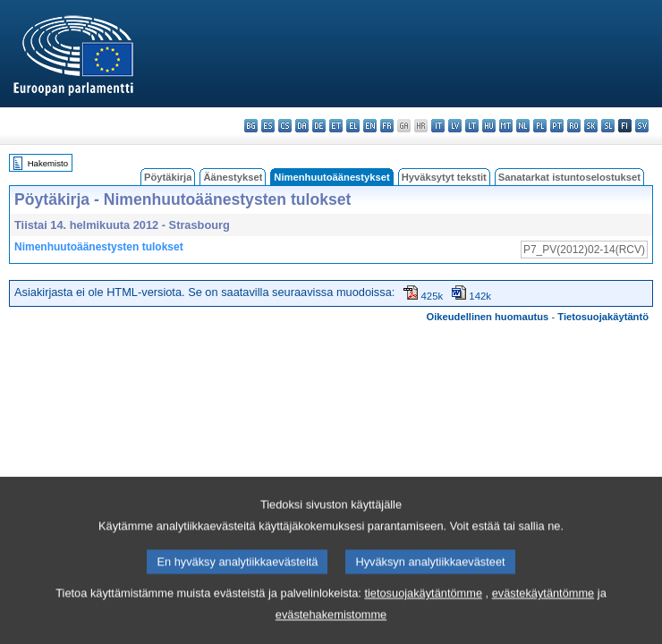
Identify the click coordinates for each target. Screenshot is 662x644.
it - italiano (438, 126)
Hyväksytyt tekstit (444, 177)
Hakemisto (48, 163)
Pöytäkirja (168, 177)
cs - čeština (285, 126)
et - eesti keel (336, 126)
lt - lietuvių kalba (472, 126)
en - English (370, 126)
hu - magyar (489, 126)
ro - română (574, 126)
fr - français (387, 126)
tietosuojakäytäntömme (423, 617)
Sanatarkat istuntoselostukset (569, 177)
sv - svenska (642, 126)
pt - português (557, 126)
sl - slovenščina (608, 126)
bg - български (251, 126)
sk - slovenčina (591, 126)
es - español (268, 126)
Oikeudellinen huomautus (488, 317)
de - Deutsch (319, 126)
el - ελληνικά (353, 126)
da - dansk (302, 126)
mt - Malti (506, 126)
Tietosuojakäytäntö (603, 317)
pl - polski (540, 126)
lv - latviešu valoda (455, 126)
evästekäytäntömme (543, 617)
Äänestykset (233, 177)
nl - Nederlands (523, 126)
